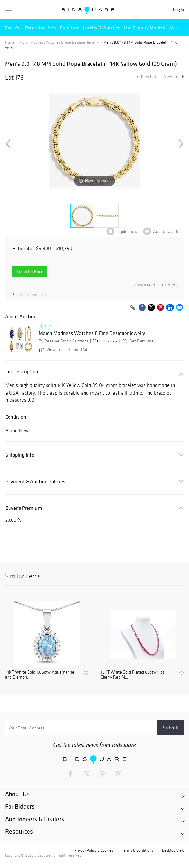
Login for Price (30, 271)
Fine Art (13, 28)
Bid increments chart (29, 295)
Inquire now (127, 232)
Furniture (70, 28)
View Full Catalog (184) (63, 350)
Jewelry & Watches (102, 28)
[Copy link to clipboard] (133, 308)
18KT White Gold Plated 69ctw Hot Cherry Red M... (132, 675)
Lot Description (22, 371)
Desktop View (173, 850)
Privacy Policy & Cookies (94, 850)
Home (10, 42)
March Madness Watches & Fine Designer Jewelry (59, 42)
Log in (179, 10)
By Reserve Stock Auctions (64, 341)
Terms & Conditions (138, 850)
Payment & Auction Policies (35, 481)
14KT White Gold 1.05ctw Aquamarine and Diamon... (40, 675)
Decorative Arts (41, 28)
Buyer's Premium (24, 508)
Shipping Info (20, 455)
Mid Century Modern (145, 28)
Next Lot (174, 77)
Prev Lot (146, 77)
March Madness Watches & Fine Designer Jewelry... (94, 333)
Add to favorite (167, 232)
